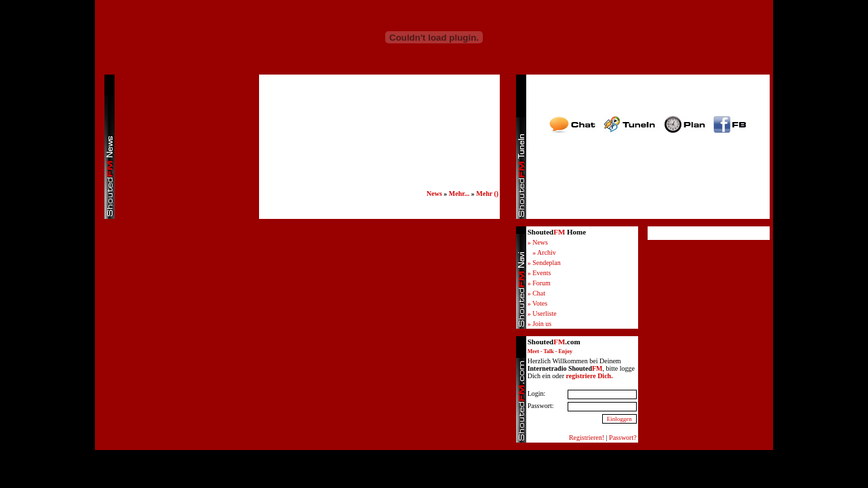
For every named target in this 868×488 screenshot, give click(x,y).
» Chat (536, 293)
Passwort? (623, 438)
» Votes (537, 303)
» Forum (539, 283)
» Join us (540, 324)
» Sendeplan (544, 263)
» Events (539, 273)
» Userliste (542, 313)
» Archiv (544, 252)
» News (538, 242)
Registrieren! (587, 438)
